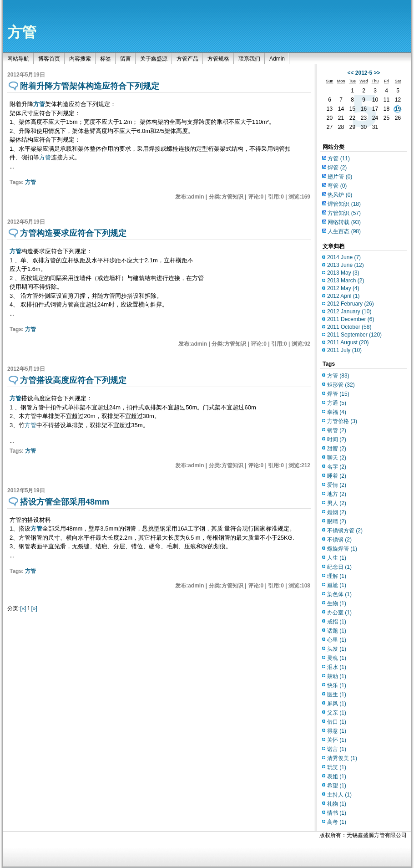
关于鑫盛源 (154, 59)
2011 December (351, 319)
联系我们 (249, 59)
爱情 (337, 485)
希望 (337, 786)
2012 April (343, 296)
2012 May (343, 288)
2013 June (346, 265)
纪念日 (339, 567)
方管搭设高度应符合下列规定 (73, 380)
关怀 (337, 740)
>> (377, 73)
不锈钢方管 (345, 531)
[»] (34, 608)
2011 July (344, 350)
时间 (337, 439)
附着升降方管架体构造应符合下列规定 (90, 86)
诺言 (337, 749)
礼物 (337, 804)
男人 (337, 503)
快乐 (337, 685)
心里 (337, 640)
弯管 (337, 186)
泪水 (337, 667)
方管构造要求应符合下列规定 (73, 233)
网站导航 (18, 59)
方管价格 (342, 421)
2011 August (348, 342)
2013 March (346, 281)
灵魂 (337, 658)
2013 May (343, 273)
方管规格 (218, 59)
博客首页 (49, 59)
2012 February (351, 304)
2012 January (349, 311)
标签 (106, 59)
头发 (337, 649)
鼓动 (337, 676)
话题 (337, 631)
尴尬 (337, 585)
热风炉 (340, 195)
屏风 (337, 704)
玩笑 (337, 767)
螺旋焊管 (342, 549)
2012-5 (364, 73)
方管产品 (187, 59)
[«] (23, 608)
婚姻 (337, 512)
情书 (337, 813)
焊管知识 (344, 204)
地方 (337, 494)
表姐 (337, 776)
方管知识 (344, 213)
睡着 (337, 476)
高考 (337, 822)
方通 (337, 403)
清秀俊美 (342, 758)
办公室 (339, 613)
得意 (337, 731)
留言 (126, 59)
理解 (337, 576)
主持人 (339, 795)
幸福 (337, 412)
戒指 (337, 622)
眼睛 (337, 521)
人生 (337, 558)
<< (350, 73)
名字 (337, 467)
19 (398, 109)
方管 (22, 32)
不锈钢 (339, 540)
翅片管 (340, 177)
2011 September (354, 335)
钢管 (337, 430)
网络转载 (344, 222)
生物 (337, 603)
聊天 (337, 458)
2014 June (344, 257)
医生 (337, 694)
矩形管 (341, 385)
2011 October (349, 327)
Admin (277, 59)
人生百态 (344, 231)
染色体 (339, 594)
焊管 (337, 168)
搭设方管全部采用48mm (65, 502)
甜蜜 (337, 449)
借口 (337, 722)
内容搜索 (80, 59)
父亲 (337, 713)
